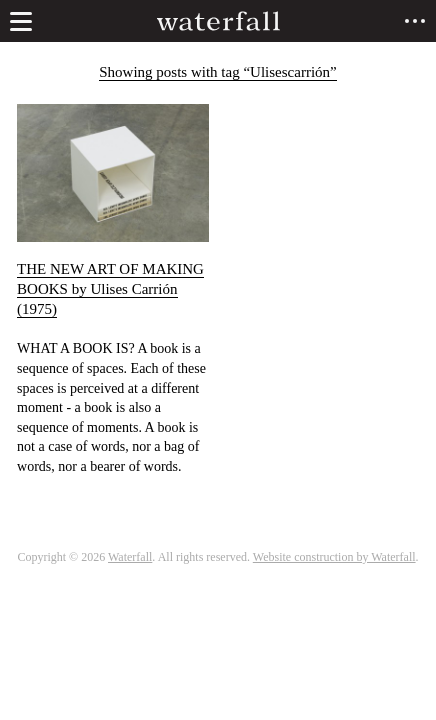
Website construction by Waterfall (334, 557)
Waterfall (130, 557)
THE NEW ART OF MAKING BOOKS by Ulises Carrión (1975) (110, 289)
